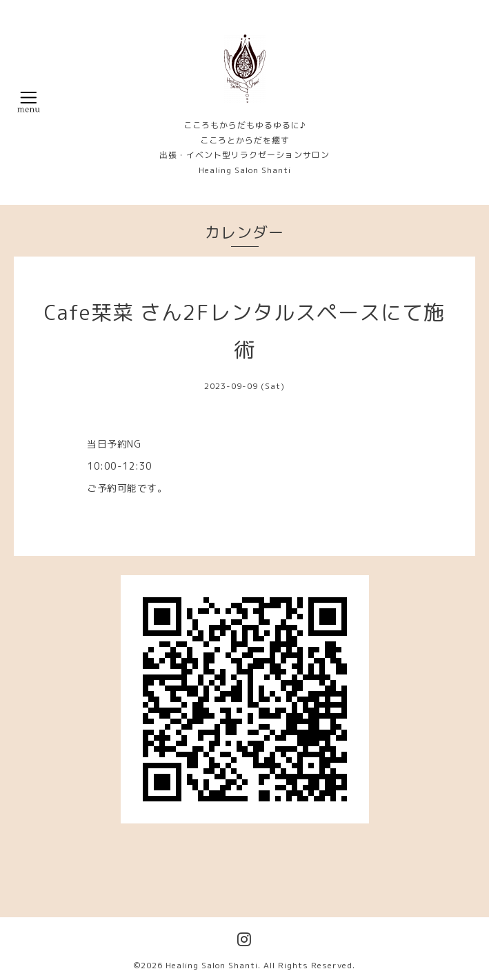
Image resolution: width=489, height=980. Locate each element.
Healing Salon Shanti (212, 965)
